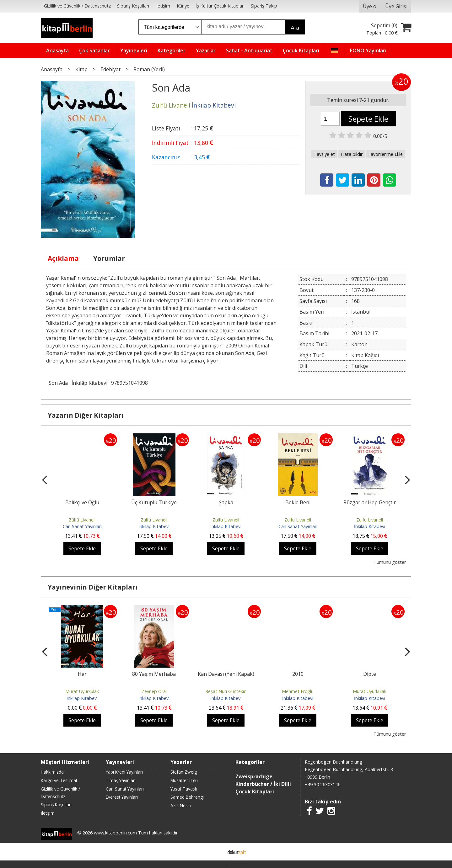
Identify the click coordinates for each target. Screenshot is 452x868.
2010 (298, 674)
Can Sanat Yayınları (82, 526)
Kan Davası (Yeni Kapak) (226, 674)
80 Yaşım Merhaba (154, 674)
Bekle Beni (298, 502)
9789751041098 (129, 383)
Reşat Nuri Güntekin (226, 691)
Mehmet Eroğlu (298, 691)
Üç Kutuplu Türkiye (154, 502)
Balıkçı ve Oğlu (82, 502)
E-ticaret (216, 852)
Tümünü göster (390, 562)
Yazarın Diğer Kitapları (86, 415)
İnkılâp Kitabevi (89, 383)
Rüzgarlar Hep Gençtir (370, 502)
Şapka (226, 502)
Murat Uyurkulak (82, 691)
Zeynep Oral (154, 691)
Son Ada (58, 383)
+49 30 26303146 (323, 784)
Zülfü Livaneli (82, 520)
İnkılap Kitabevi (154, 526)
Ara (295, 28)
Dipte (370, 674)
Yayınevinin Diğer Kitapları (93, 587)
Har (82, 674)
